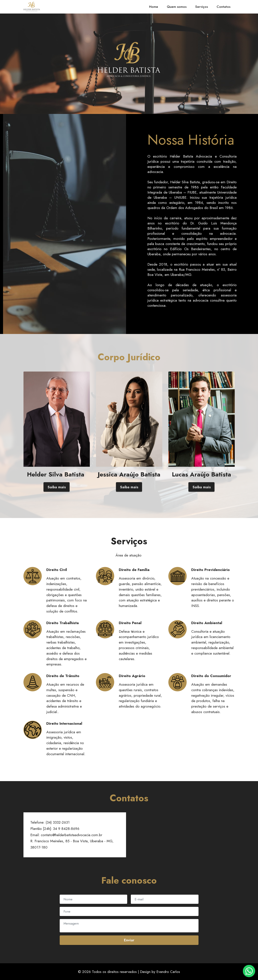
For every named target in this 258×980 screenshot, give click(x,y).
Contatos (223, 7)
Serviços (202, 7)
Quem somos (177, 7)
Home (154, 7)
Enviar (129, 940)
